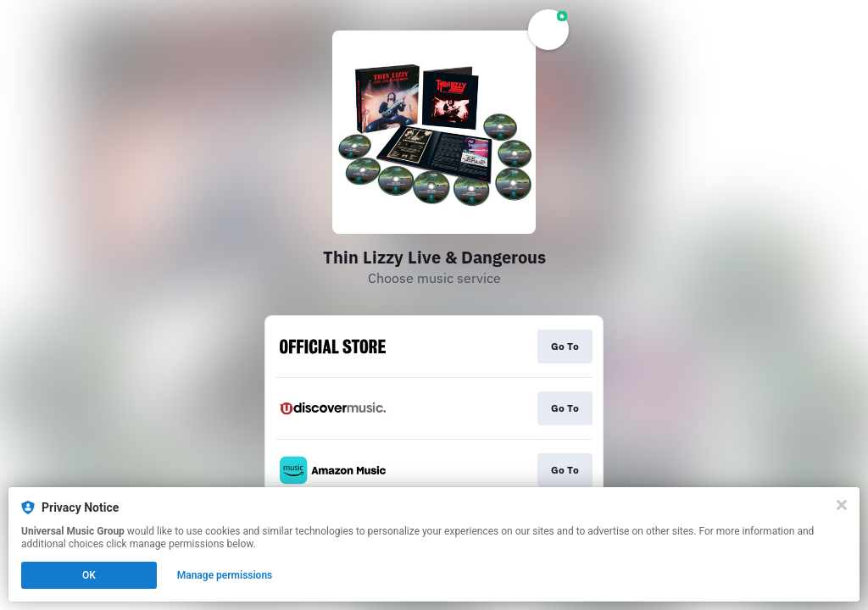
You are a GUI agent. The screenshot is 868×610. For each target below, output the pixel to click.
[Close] (842, 505)
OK (89, 575)
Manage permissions (225, 575)
